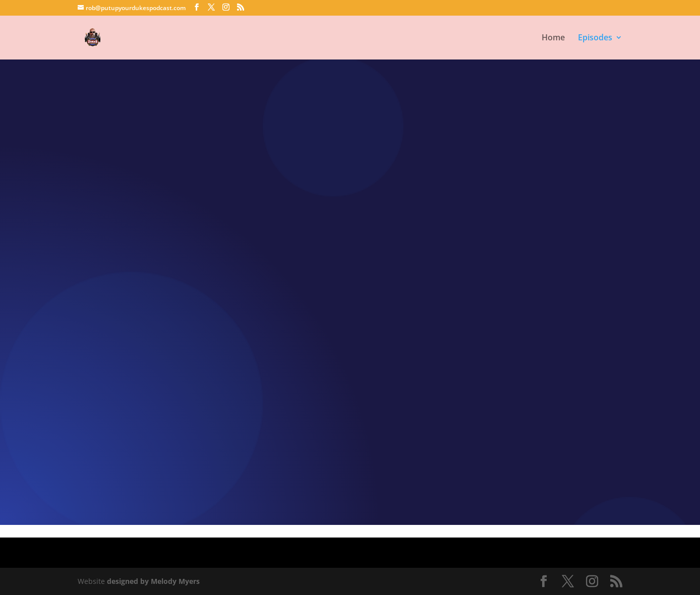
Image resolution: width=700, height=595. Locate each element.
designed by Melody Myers (153, 581)
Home (553, 38)
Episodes (595, 38)
